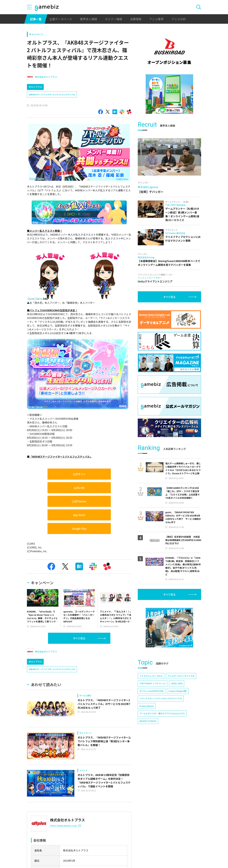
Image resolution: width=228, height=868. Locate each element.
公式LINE (79, 488)
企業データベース (61, 19)
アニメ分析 (179, 19)
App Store (79, 515)
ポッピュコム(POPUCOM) (152, 691)
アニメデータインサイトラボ (181, 676)
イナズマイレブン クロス (151, 676)
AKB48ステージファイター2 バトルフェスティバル (52, 94)
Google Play (79, 528)
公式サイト (79, 474)
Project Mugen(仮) (178, 691)
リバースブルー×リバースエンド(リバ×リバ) (161, 698)
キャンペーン (36, 34)
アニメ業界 (156, 19)
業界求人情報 (89, 19)
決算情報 (136, 19)
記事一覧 (36, 19)
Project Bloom (147, 706)
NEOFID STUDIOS (148, 721)
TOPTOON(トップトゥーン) (153, 683)
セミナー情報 (114, 19)
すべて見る (79, 638)
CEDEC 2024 (177, 683)
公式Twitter (79, 501)
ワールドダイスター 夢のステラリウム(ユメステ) (162, 713)
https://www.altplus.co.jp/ (65, 826)
